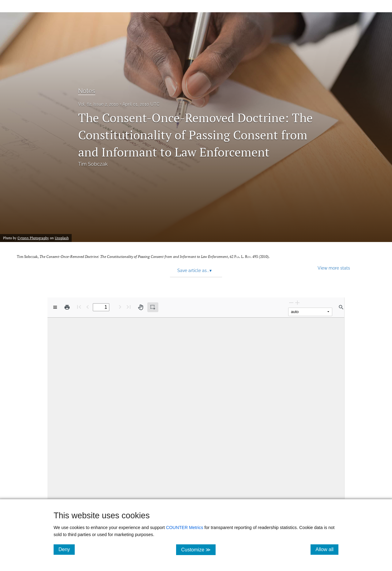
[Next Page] (120, 307)
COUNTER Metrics (185, 528)
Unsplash (62, 238)
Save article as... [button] (194, 270)
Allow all (327, 549)
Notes (87, 91)
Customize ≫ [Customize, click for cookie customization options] (198, 549)
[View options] (55, 307)
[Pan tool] (141, 307)
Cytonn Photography (33, 238)
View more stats (334, 268)
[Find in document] (341, 307)
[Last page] (129, 307)
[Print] (67, 307)
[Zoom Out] (291, 303)
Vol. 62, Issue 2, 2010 (98, 104)
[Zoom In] (297, 303)
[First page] (79, 307)
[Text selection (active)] (153, 307)
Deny (67, 549)
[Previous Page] (88, 307)
